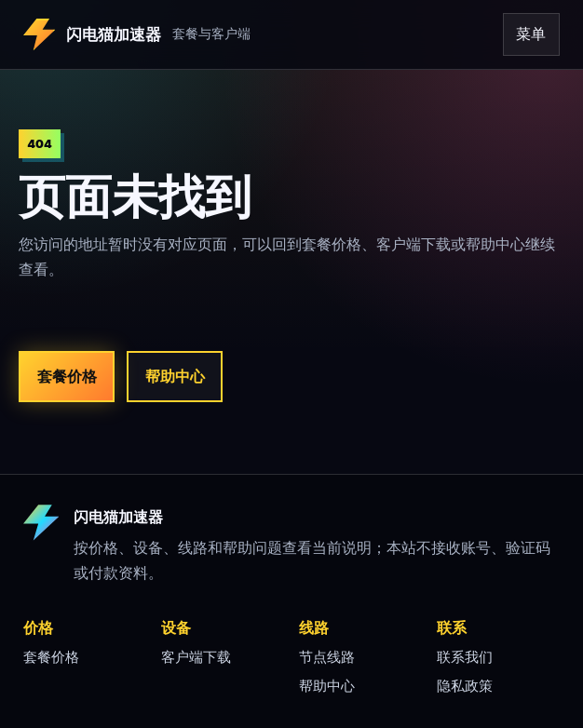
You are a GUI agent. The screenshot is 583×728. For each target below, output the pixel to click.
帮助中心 (175, 376)
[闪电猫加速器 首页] (197, 34)
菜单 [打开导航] (531, 34)
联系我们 (465, 657)
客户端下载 (196, 657)
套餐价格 (67, 376)
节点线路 (327, 657)
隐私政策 (465, 686)
